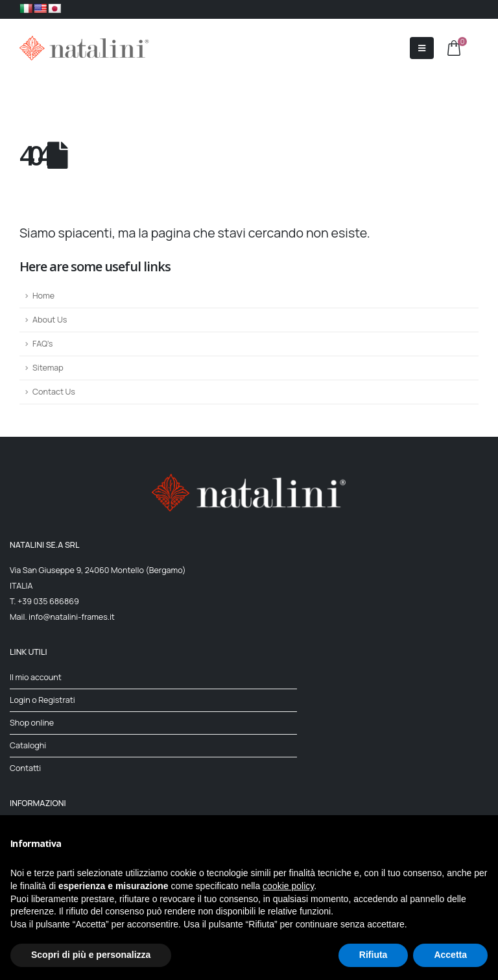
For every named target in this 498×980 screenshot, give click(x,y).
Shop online (32, 723)
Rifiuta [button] (373, 955)
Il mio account (36, 677)
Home (43, 296)
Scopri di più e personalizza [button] (91, 955)
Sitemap (48, 368)
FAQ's (42, 344)
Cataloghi (28, 745)
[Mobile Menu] (422, 48)
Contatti (25, 768)
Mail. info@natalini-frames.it (62, 617)
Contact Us (54, 392)
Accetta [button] (450, 955)
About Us (50, 320)
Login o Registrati (42, 700)
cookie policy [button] (288, 886)
